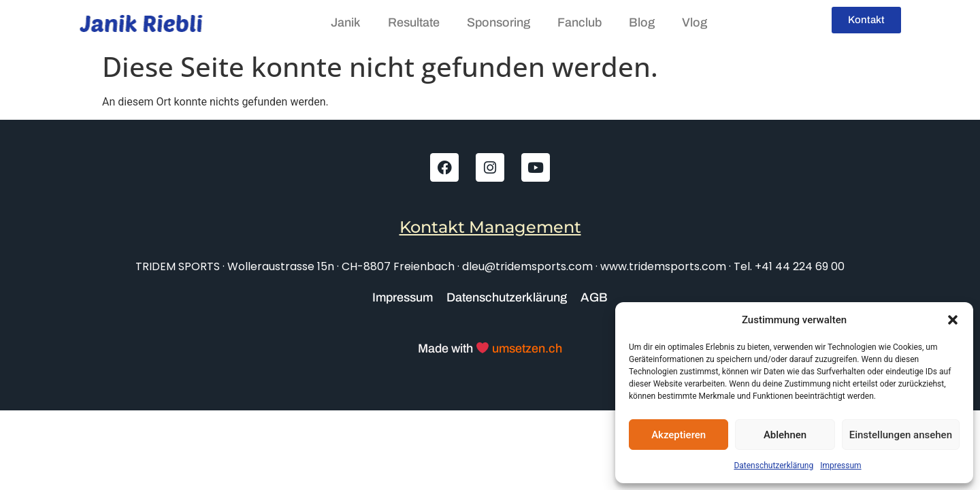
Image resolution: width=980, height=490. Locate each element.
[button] (953, 320)
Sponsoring (499, 22)
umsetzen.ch (526, 348)
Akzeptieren (679, 435)
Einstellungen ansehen (901, 435)
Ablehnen (785, 435)
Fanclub (579, 22)
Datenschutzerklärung (773, 465)
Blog (642, 22)
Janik (346, 22)
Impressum (840, 465)
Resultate (414, 22)
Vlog (695, 22)
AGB (594, 297)
